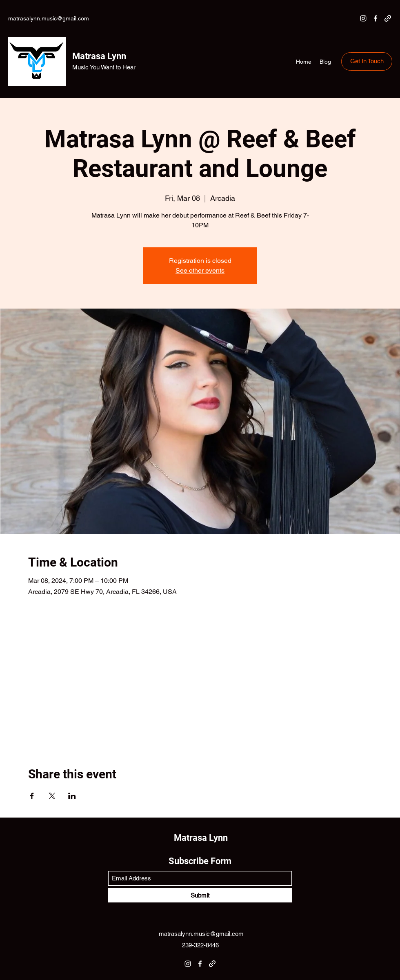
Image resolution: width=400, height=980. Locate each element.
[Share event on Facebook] (32, 796)
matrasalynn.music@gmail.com (49, 18)
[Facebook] (376, 18)
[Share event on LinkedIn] (72, 796)
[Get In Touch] (367, 61)
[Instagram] (363, 18)
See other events (200, 270)
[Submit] (200, 895)
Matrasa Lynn (99, 56)
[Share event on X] (52, 796)
